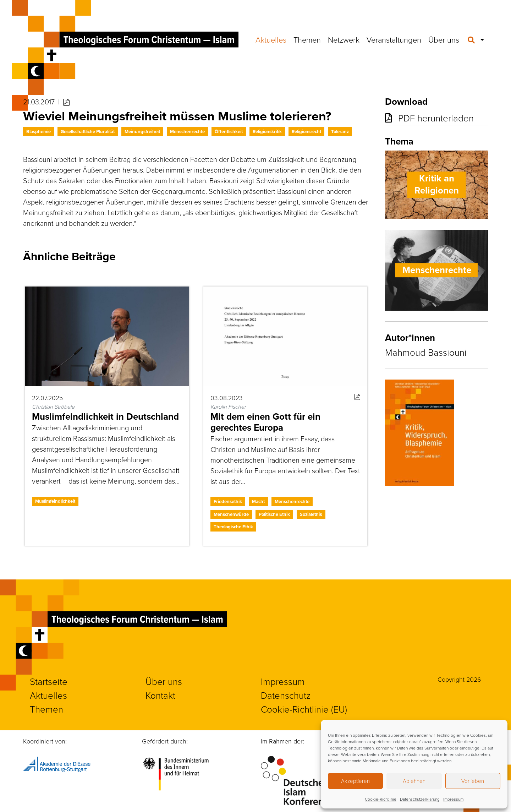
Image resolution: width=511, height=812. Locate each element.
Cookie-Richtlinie (381, 799)
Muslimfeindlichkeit (55, 501)
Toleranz (340, 132)
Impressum (453, 799)
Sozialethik (311, 514)
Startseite (49, 681)
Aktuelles (271, 40)
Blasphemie (39, 132)
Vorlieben (473, 781)
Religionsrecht (306, 132)
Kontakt (160, 695)
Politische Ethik (274, 514)
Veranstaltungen (394, 40)
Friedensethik (228, 502)
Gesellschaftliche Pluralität (88, 132)
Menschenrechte (187, 132)
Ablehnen (414, 781)
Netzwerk (344, 40)
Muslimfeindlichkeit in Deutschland (105, 416)
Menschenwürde (231, 514)
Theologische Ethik (233, 527)
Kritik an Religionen (437, 185)
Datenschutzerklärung (420, 799)
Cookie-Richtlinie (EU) (304, 709)
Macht (258, 502)
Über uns (444, 40)
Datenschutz (286, 695)
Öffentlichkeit (229, 132)
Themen (307, 40)
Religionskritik (267, 132)
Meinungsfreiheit (142, 132)
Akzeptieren (355, 781)
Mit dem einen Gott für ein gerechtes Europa (265, 422)
